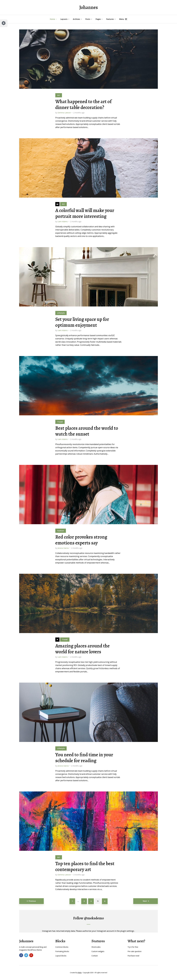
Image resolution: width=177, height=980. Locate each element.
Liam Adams (63, 221)
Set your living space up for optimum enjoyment (82, 322)
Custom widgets (98, 951)
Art (59, 95)
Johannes (89, 7)
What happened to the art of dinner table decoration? (83, 104)
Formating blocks (62, 951)
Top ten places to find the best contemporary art (85, 866)
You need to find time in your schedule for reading (84, 758)
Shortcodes (96, 947)
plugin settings (127, 931)
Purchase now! (133, 956)
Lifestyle (61, 313)
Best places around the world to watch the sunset (87, 431)
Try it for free (133, 947)
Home (52, 19)
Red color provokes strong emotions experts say (81, 540)
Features (110, 19)
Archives (76, 19)
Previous (32, 901)
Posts (88, 19)
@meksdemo (94, 918)
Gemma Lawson (64, 113)
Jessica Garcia (63, 548)
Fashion (61, 531)
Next (145, 901)
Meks (80, 973)
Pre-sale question (135, 951)
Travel (60, 422)
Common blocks (62, 947)
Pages (98, 19)
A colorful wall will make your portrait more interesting (85, 213)
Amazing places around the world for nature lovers (82, 649)
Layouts (64, 19)
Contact (95, 956)
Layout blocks (61, 956)
